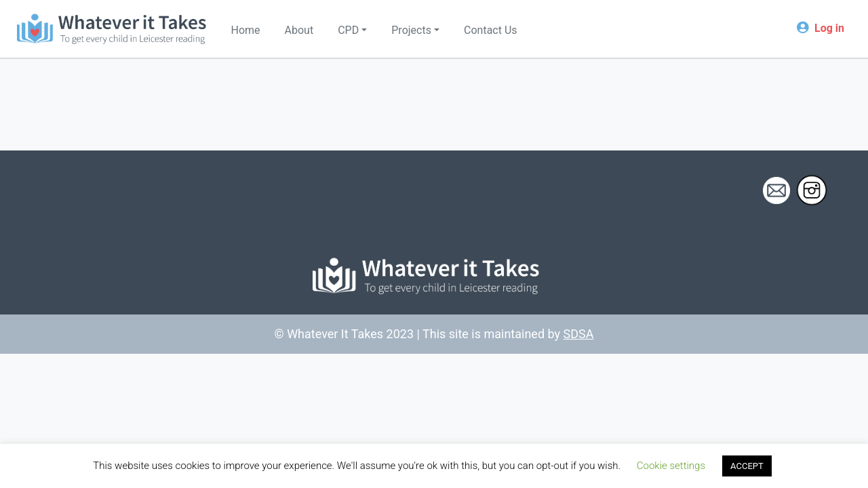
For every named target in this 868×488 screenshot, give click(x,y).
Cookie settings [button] (671, 466)
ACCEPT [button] (747, 466)
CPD (348, 30)
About (299, 30)
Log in (829, 28)
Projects (411, 30)
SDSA (579, 334)
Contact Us (491, 30)
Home (246, 30)
